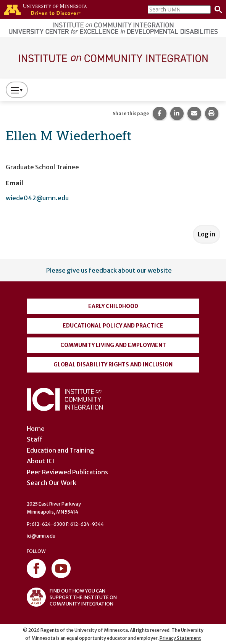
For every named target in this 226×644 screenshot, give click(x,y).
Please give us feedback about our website (109, 270)
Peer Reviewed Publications (67, 472)
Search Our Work (52, 483)
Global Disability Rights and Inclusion (113, 365)
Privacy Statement (180, 638)
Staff (35, 439)
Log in (207, 234)
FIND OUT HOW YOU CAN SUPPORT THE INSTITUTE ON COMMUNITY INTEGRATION (72, 597)
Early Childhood (113, 306)
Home (36, 429)
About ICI (41, 461)
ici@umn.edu (41, 536)
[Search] (216, 10)
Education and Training (61, 450)
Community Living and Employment (113, 345)
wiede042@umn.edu (37, 198)
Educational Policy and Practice (113, 326)
